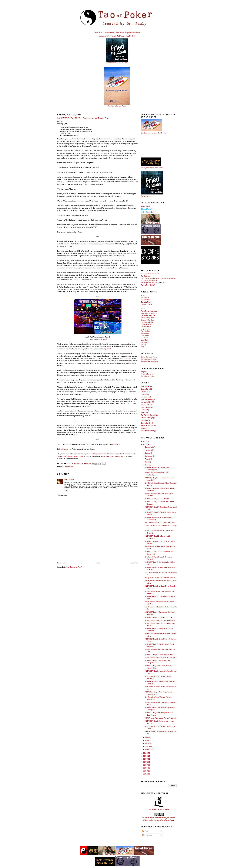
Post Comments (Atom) (74, 567)
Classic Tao (145, 389)
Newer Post (61, 563)
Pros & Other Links (147, 374)
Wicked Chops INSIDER (149, 313)
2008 (145, 759)
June (147, 465)
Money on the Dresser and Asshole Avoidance (160, 578)
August (147, 459)
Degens (143, 394)
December (149, 447)
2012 (145, 441)
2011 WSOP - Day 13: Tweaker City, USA (158, 617)
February (148, 746)
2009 (145, 756)
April (147, 740)
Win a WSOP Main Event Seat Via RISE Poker (160, 523)
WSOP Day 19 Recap (113, 444)
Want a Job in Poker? (148, 285)
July (146, 462)
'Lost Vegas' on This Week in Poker (153, 283)
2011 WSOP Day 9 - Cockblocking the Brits (159, 655)
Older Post (134, 563)
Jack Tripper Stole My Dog (115, 456)
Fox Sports (144, 338)
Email (143, 206)
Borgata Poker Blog (147, 320)
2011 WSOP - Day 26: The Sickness (157, 499)
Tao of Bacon (120, 33)
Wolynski (104, 339)
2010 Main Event (146, 399)
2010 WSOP (145, 386)
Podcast (144, 392)
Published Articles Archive (149, 361)
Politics (143, 410)
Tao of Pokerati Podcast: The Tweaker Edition (160, 620)
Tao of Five (145, 420)
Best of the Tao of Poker (149, 357)
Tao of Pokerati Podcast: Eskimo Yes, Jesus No (160, 658)
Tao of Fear (145, 342)
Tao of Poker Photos (148, 376)
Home (98, 563)
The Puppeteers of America (150, 274)
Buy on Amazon (146, 196)
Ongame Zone (146, 329)
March (147, 743)
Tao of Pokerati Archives (149, 359)
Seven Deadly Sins (147, 426)
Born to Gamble (146, 423)
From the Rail (145, 331)
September (149, 456)
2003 (145, 774)
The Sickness (145, 276)
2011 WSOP (69, 467)
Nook (166, 133)
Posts (145, 831)
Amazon (154, 133)
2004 (145, 771)
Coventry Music (109, 33)
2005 (145, 768)
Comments (147, 835)
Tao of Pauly (98, 33)
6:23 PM (71, 480)
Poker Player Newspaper (149, 311)
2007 (145, 762)
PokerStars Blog (146, 304)
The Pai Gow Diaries (148, 415)
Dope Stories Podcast (133, 33)
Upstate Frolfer (146, 327)
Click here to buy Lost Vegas (117, 106)
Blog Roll (144, 372)
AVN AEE (144, 428)
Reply (66, 490)
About (148, 206)
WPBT (143, 413)
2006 (145, 765)
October (148, 453)
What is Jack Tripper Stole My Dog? (123, 36)
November (149, 450)
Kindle (160, 133)
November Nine (146, 402)
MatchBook (145, 340)
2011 (145, 444)
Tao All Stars (145, 405)
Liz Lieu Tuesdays (147, 418)
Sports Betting (146, 407)
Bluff (142, 347)
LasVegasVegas (146, 324)
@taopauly (66, 449)
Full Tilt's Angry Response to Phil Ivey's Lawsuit (160, 718)
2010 (145, 753)
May (147, 737)
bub (66, 480)
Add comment (63, 495)
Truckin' (143, 345)
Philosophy (145, 397)
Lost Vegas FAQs (104, 36)
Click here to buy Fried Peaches (117, 63)
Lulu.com (147, 133)
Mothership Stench (105, 349)
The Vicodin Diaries (147, 431)
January (148, 749)
